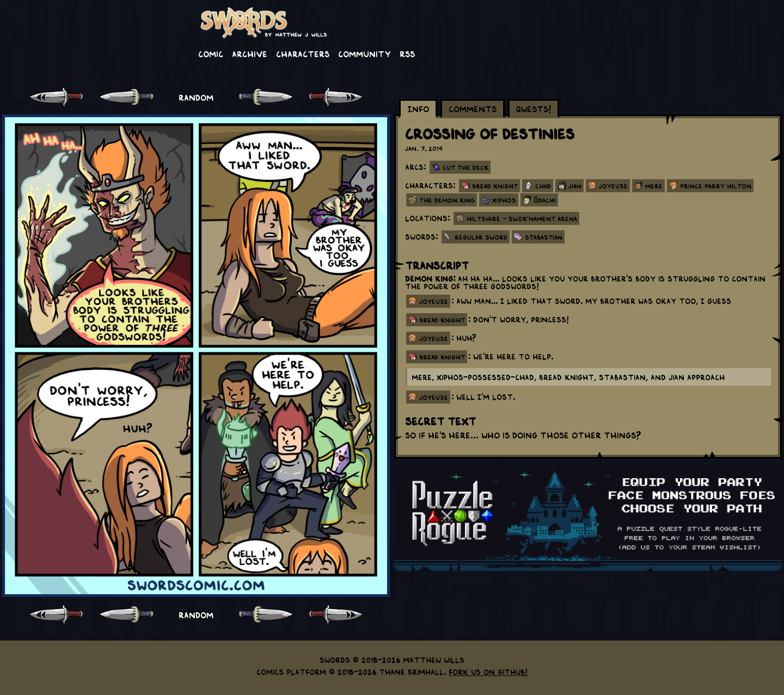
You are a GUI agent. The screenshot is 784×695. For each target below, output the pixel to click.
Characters (303, 53)
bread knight (442, 320)
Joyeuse (613, 186)
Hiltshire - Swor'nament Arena (522, 218)
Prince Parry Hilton (716, 186)
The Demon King (447, 200)
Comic (211, 53)
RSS (407, 53)
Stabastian (544, 237)
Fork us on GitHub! (488, 672)
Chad (543, 186)
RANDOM (196, 97)
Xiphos (504, 200)
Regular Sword (481, 237)
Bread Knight (495, 186)
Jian (575, 186)
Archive (250, 53)
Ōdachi (545, 200)
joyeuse (434, 301)
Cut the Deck (465, 167)
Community (365, 53)
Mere (654, 186)
